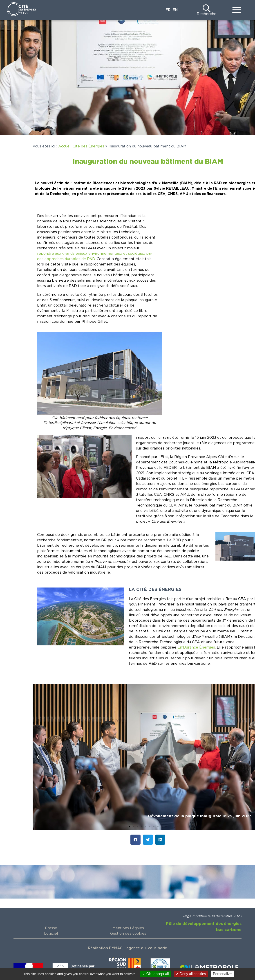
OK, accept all (155, 974)
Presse (51, 928)
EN (175, 10)
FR (168, 10)
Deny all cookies (191, 974)
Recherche (207, 14)
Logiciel (51, 934)
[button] (38, 757)
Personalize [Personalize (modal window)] (222, 974)
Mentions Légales (128, 928)
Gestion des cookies (128, 934)
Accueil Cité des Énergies (81, 146)
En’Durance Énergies (196, 647)
